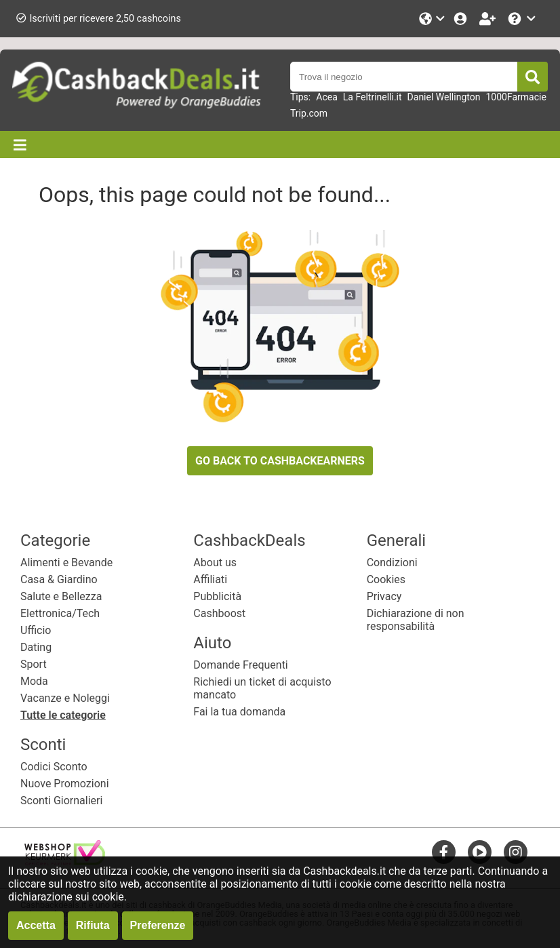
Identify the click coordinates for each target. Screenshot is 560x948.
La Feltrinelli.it (373, 97)
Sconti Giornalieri (61, 801)
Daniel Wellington (444, 97)
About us (215, 562)
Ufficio (36, 630)
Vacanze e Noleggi (65, 698)
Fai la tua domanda (239, 712)
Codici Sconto (54, 767)
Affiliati (210, 579)
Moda (34, 681)
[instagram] (516, 852)
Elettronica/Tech (60, 613)
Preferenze (158, 925)
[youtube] (480, 852)
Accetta (36, 925)
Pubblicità (217, 596)
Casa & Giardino (59, 579)
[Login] (462, 19)
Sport (34, 664)
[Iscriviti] (489, 19)
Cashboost (219, 613)
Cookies (386, 579)
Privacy (384, 596)
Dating (36, 647)
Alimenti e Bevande (66, 562)
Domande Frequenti (240, 665)
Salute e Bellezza (61, 596)
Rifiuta (93, 925)
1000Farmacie (516, 97)
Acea (327, 97)
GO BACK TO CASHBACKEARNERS (280, 461)
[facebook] (444, 852)
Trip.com (309, 113)
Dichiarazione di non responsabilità (416, 620)
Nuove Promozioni (65, 784)
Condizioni (392, 562)
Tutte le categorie (63, 715)
